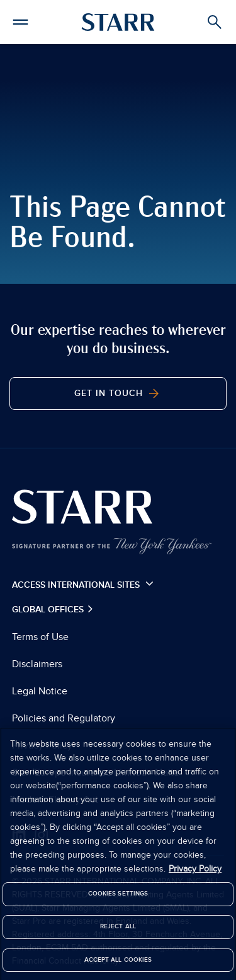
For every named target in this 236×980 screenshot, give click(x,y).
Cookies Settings (118, 897)
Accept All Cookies (118, 962)
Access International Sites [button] (83, 584)
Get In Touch (118, 394)
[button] (20, 20)
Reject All (118, 930)
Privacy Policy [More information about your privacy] (195, 872)
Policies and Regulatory (64, 718)
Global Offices (49, 610)
